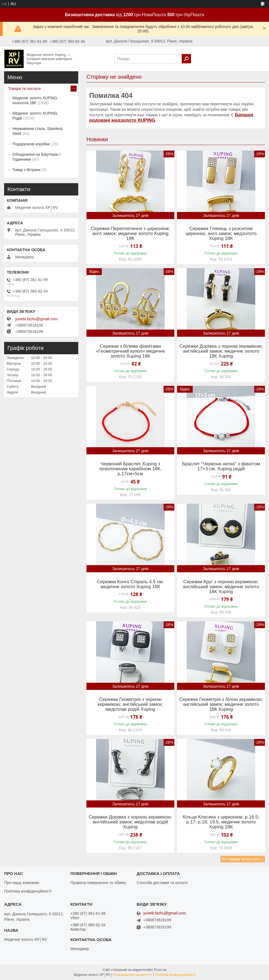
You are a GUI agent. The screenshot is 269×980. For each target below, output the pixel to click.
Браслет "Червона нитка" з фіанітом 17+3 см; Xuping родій (221, 466)
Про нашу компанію (22, 883)
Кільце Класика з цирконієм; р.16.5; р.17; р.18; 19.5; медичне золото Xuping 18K (221, 822)
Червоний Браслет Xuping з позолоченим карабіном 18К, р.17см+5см (130, 469)
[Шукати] (186, 59)
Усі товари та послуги (241, 859)
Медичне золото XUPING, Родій (35, 116)
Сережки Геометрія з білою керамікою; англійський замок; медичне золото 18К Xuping (221, 704)
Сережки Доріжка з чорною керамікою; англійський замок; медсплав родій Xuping (130, 822)
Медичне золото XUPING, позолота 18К (35, 100)
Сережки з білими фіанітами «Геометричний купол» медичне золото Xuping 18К (130, 351)
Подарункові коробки (31, 144)
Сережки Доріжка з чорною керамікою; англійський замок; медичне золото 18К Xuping (221, 351)
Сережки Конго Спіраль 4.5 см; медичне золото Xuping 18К (130, 584)
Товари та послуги (24, 89)
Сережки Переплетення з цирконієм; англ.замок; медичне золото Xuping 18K (130, 234)
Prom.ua (160, 970)
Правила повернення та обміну (98, 883)
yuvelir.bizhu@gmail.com (36, 319)
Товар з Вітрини (26, 170)
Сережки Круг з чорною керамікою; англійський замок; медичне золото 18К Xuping (221, 587)
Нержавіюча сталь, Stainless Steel (38, 131)
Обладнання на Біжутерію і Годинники (37, 157)
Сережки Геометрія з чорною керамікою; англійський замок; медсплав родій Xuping (130, 704)
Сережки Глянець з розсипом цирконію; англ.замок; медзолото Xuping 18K (221, 234)
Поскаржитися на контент (133, 975)
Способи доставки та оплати (162, 883)
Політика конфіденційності (28, 891)
